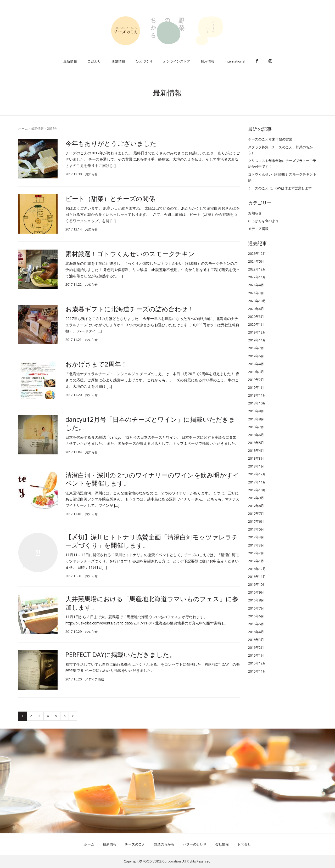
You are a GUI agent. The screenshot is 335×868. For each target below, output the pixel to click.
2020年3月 (256, 317)
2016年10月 (257, 584)
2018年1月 (256, 466)
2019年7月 (256, 348)
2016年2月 (256, 647)
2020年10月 (257, 301)
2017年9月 (256, 498)
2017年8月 (256, 506)
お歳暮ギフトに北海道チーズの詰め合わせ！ (130, 309)
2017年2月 (256, 553)
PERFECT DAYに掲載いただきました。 (121, 654)
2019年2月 (256, 380)
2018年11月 (257, 395)
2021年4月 (256, 285)
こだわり (94, 61)
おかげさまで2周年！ (96, 364)
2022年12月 (257, 269)
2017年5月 (256, 529)
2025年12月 (257, 253)
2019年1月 (256, 387)
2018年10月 (257, 403)
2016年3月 (256, 640)
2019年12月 (257, 332)
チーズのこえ (135, 844)
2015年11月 (257, 671)
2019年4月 (256, 364)
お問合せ (244, 844)
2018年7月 (256, 427)
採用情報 (208, 61)
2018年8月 (256, 419)
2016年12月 (257, 569)
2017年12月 (257, 474)
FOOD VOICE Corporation (162, 861)
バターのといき (195, 844)
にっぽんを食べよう (263, 221)
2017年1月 (256, 561)
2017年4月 (256, 537)
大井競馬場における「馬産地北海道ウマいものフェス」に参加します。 (152, 603)
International (235, 61)
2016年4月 (256, 632)
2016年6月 (256, 616)
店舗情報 (118, 61)
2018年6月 (256, 435)
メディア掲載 (94, 679)
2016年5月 (256, 624)
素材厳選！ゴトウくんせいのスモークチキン (130, 254)
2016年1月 (256, 655)
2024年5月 (256, 261)
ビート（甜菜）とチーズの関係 (110, 198)
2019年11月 (257, 340)
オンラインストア (177, 61)
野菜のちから (164, 844)
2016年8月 (256, 600)
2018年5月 (256, 443)
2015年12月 (257, 663)
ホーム (23, 129)
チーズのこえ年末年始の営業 (270, 139)
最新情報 (70, 61)
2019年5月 (256, 356)
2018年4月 (256, 450)
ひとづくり (144, 61)
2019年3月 (256, 372)
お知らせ (91, 174)
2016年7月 (256, 608)
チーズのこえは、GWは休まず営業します (280, 188)
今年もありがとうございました (111, 143)
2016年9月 (256, 592)
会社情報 (222, 844)
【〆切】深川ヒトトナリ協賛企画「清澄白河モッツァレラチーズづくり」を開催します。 (152, 541)
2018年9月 (256, 411)
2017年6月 (256, 521)
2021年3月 (256, 293)
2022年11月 (257, 277)
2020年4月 (256, 309)
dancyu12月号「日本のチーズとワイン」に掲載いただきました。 (150, 423)
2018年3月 (256, 458)
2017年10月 (257, 490)
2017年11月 (257, 482)
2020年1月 (256, 324)
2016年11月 (257, 577)
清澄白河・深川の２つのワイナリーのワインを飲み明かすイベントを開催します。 (152, 479)
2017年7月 (256, 514)
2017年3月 (256, 545)
